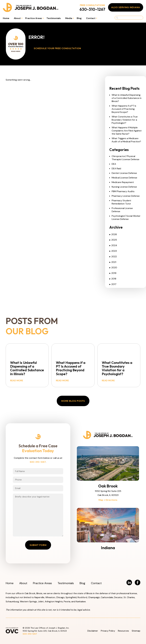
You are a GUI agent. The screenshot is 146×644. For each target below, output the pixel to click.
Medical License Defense (124, 178)
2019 (113, 273)
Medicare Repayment (123, 182)
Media (69, 18)
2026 (113, 234)
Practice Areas (34, 18)
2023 (113, 251)
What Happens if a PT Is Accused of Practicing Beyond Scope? (124, 109)
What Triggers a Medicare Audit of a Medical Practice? (126, 140)
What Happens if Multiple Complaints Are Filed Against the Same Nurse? (127, 131)
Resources (123, 631)
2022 (113, 256)
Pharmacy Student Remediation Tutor (121, 202)
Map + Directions (108, 500)
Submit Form (38, 545)
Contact (91, 18)
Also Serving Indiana (126, 7)
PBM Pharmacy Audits (123, 191)
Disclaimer (93, 631)
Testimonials (54, 18)
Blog (79, 18)
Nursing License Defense (124, 187)
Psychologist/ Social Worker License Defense (126, 217)
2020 (113, 267)
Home (6, 18)
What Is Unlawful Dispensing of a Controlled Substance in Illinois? (127, 98)
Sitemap (136, 631)
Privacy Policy (108, 631)
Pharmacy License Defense (126, 196)
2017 (113, 284)
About (17, 18)
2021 (113, 262)
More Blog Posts (73, 401)
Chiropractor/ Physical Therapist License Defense (125, 158)
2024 (113, 245)
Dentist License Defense (124, 173)
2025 (113, 240)
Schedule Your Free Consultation (57, 48)
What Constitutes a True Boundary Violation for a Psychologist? (125, 120)
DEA (114, 164)
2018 (113, 279)
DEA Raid (116, 168)
